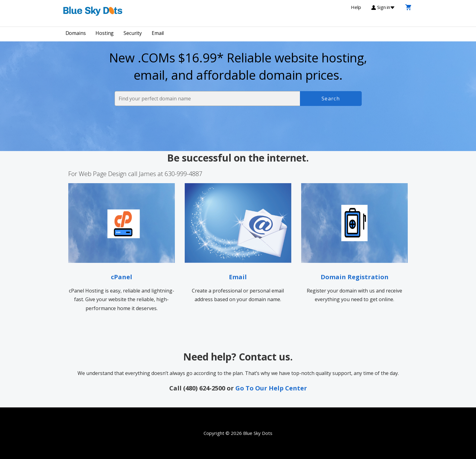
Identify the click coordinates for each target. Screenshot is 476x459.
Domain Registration (355, 277)
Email (158, 33)
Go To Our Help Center (271, 388)
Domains (76, 33)
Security (133, 33)
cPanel (122, 277)
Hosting (105, 33)
